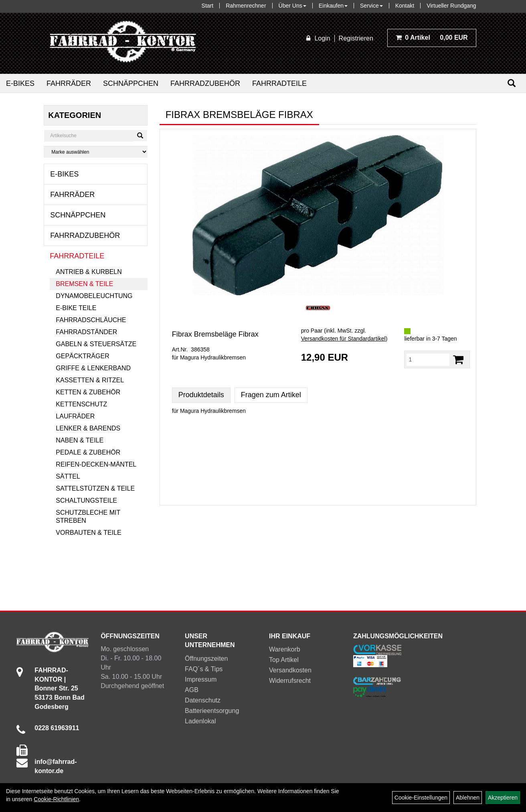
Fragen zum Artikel (271, 395)
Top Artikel (284, 660)
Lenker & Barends (88, 428)
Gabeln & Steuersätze (96, 344)
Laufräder (75, 416)
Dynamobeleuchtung (94, 296)
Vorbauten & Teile (88, 533)
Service (371, 6)
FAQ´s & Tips (204, 669)
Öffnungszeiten (206, 659)
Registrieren (356, 38)
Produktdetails (201, 395)
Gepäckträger (82, 356)
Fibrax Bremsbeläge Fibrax (215, 334)
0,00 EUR (432, 38)
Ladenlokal (200, 721)
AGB (192, 690)
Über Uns (292, 6)
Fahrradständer (86, 332)
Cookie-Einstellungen (421, 798)
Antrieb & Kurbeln (89, 272)
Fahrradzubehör (205, 83)
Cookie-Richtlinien (56, 799)
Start (208, 6)
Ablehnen (468, 798)
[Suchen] (512, 83)
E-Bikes (20, 83)
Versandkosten (290, 670)
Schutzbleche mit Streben (88, 517)
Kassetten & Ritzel (90, 380)
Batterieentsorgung (212, 711)
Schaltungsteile (86, 500)
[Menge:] (428, 359)
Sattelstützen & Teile (95, 488)
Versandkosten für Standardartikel (343, 339)
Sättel (68, 476)
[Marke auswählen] (95, 152)
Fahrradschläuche (91, 320)
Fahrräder (69, 83)
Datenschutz (203, 700)
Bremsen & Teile (84, 284)
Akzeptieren (503, 798)
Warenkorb (285, 649)
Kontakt (405, 6)
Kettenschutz (81, 404)
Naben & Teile (80, 440)
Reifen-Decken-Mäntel (96, 464)
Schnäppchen (131, 83)
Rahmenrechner (246, 6)
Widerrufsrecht (290, 681)
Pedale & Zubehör (88, 452)
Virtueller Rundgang (451, 6)
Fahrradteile (279, 83)
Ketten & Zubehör (88, 392)
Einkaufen (333, 6)
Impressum (201, 679)
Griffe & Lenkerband (93, 368)
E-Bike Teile (76, 308)
